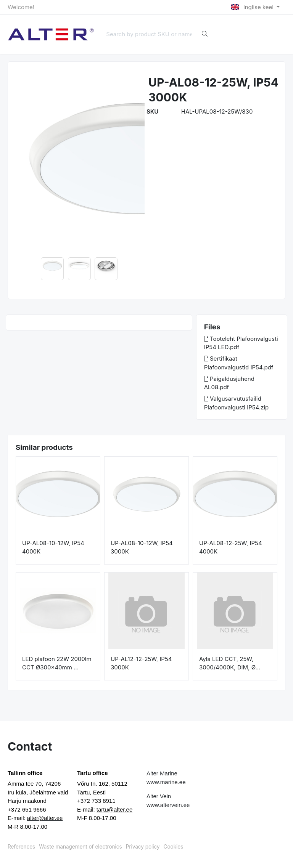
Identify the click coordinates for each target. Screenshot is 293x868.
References (21, 847)
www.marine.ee (166, 782)
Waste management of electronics (80, 847)
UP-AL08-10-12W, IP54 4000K (53, 547)
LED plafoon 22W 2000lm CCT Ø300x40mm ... (57, 663)
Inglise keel (253, 7)
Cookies (174, 847)
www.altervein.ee (168, 805)
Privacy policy (143, 847)
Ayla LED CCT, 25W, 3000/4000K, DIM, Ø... (230, 663)
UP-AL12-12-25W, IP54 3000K (141, 663)
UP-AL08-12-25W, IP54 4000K (231, 547)
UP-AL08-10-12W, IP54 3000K (142, 547)
